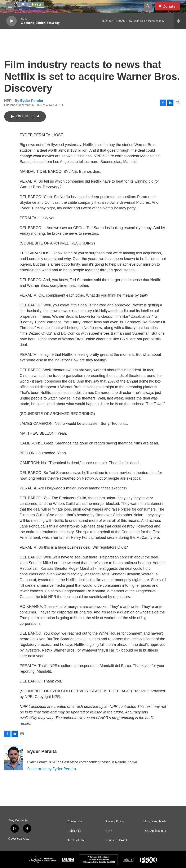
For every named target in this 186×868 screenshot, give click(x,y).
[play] (12, 21)
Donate (169, 6)
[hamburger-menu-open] (10, 6)
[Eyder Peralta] (14, 758)
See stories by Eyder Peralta (52, 769)
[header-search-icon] (148, 6)
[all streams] (180, 21)
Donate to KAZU (116, 840)
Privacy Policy (115, 821)
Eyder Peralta (32, 101)
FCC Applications (155, 831)
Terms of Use (76, 840)
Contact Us (75, 821)
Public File (74, 831)
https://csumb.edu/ (155, 821)
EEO (109, 831)
